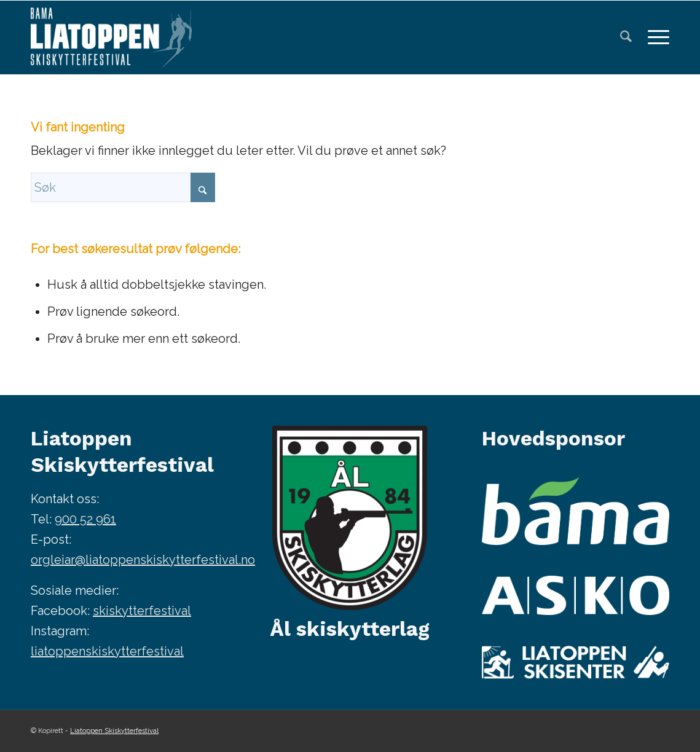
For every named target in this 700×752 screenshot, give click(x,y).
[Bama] (576, 511)
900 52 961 (85, 519)
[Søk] (626, 37)
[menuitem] (626, 37)
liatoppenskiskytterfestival (107, 651)
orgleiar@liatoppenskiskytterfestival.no (143, 560)
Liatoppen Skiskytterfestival (114, 731)
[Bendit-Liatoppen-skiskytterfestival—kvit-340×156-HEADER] (111, 37)
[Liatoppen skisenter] (576, 662)
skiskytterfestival (142, 611)
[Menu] (655, 37)
